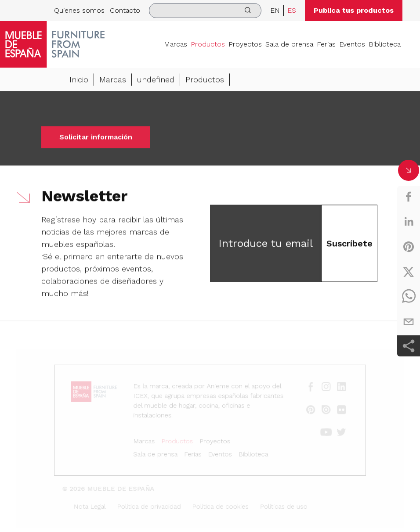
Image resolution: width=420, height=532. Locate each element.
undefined (156, 81)
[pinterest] (409, 247)
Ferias (326, 44)
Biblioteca (385, 44)
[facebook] (409, 197)
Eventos (352, 44)
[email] (409, 322)
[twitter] (409, 272)
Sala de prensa (289, 44)
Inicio (79, 81)
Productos (208, 44)
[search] (205, 11)
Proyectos (245, 44)
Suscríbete (349, 244)
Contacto (125, 10)
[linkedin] (409, 222)
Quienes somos (79, 10)
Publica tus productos (354, 10)
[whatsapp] (409, 297)
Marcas (176, 44)
